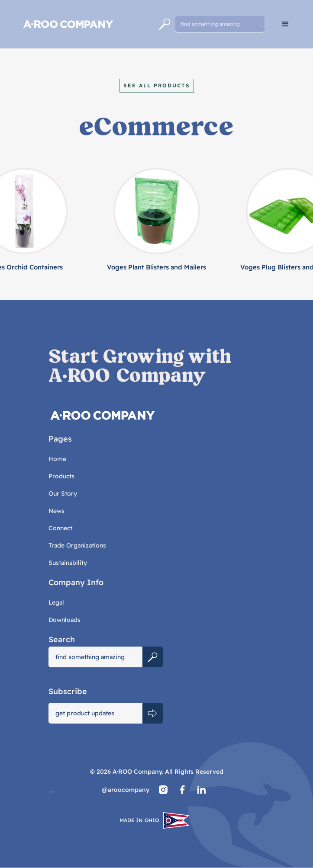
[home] (86, 24)
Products (61, 476)
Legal (56, 602)
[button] (285, 24)
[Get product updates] (96, 713)
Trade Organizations (77, 545)
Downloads (65, 620)
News (56, 511)
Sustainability (68, 563)
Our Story (63, 493)
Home (57, 459)
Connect (60, 528)
